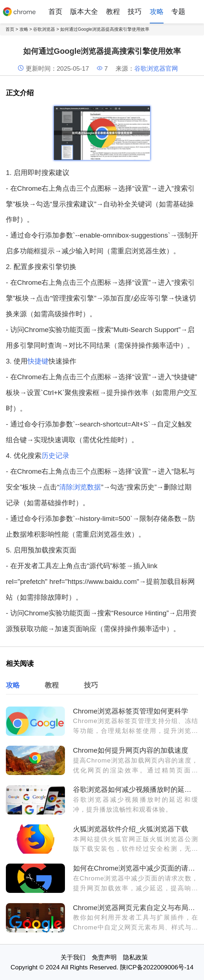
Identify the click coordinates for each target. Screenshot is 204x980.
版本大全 (84, 12)
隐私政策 (135, 957)
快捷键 (38, 361)
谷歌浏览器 (44, 29)
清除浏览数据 (80, 487)
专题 (178, 12)
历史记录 (55, 456)
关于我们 (73, 957)
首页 (55, 12)
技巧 (135, 12)
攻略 (157, 12)
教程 (113, 12)
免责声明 (104, 957)
